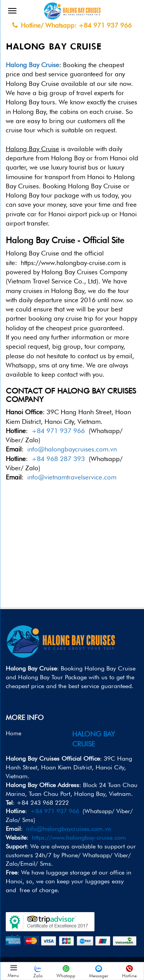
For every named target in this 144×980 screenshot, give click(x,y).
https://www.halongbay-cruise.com (79, 838)
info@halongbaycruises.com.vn (72, 449)
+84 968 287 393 (58, 459)
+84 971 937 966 (58, 431)
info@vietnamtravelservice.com (72, 477)
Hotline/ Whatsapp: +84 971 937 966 (72, 25)
